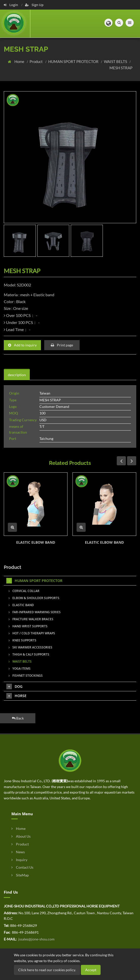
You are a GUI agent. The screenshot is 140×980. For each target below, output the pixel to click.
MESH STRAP (121, 68)
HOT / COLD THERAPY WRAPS (32, 633)
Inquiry (19, 860)
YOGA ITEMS (20, 668)
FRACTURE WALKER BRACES (31, 619)
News (18, 852)
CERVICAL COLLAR (24, 591)
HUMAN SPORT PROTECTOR (74, 61)
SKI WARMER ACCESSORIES (30, 647)
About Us (21, 836)
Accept (91, 970)
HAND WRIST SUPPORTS (28, 626)
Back (18, 718)
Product (37, 61)
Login (11, 5)
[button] (108, 23)
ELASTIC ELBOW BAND (36, 542)
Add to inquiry (22, 345)
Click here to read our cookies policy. (47, 970)
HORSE (16, 696)
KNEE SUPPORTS (22, 640)
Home (20, 61)
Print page (62, 345)
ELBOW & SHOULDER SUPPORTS (34, 598)
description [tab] (17, 375)
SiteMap (20, 875)
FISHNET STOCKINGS (26, 676)
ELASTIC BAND (21, 605)
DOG (14, 687)
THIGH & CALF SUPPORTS (29, 654)
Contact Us (22, 867)
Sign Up (34, 5)
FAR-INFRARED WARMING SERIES (35, 612)
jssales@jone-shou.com (36, 939)
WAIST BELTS (116, 61)
